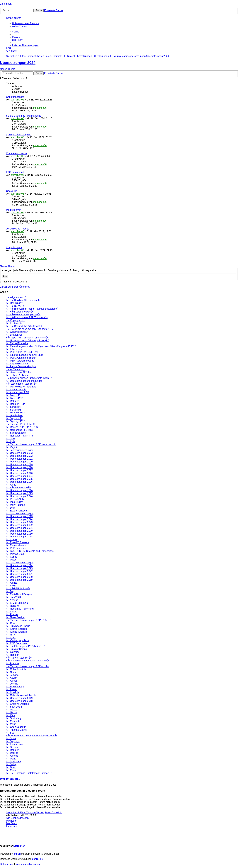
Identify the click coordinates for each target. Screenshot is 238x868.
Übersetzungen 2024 (18, 63)
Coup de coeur (14, 247)
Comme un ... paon (16, 153)
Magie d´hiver (13, 210)
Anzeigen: (16, 270)
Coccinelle (12, 191)
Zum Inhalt (6, 4)
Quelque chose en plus (19, 135)
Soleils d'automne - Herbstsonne (24, 116)
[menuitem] (25, 23)
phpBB (17, 854)
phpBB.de (37, 859)
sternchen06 (17, 100)
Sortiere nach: (50, 270)
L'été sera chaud (15, 172)
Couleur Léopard (15, 97)
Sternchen (19, 846)
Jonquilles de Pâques (18, 229)
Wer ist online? (10, 779)
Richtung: (83, 270)
